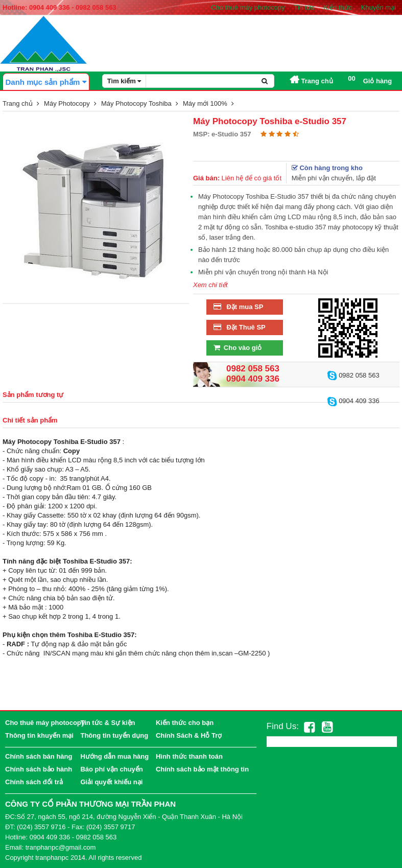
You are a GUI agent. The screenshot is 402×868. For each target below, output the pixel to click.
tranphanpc (52, 858)
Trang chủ (311, 81)
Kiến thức (338, 7)
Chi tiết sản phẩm (30, 420)
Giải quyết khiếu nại (111, 782)
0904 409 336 (353, 401)
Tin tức (304, 7)
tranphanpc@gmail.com (61, 847)
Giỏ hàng (370, 80)
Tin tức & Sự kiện (108, 723)
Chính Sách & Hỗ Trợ (189, 735)
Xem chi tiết (210, 285)
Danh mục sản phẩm (46, 82)
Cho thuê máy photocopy (248, 7)
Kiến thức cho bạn (185, 723)
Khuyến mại (379, 7)
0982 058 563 (353, 375)
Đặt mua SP (237, 307)
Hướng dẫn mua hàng (114, 756)
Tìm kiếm (124, 81)
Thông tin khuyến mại (39, 735)
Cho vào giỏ (237, 348)
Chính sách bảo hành (39, 769)
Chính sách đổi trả (34, 782)
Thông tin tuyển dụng (114, 735)
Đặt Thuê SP (239, 327)
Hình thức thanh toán (189, 756)
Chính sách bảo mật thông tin (202, 769)
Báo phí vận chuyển (111, 769)
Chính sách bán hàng (39, 756)
